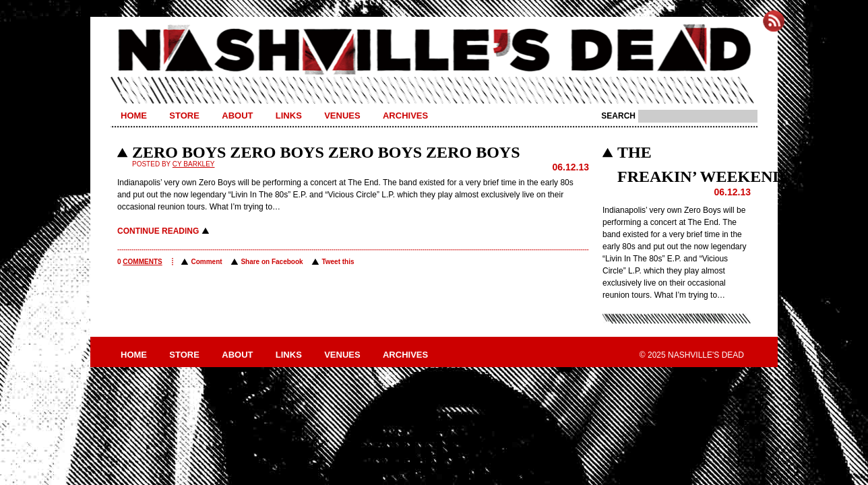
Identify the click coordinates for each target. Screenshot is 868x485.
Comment (206, 262)
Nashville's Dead (434, 51)
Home (134, 116)
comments (142, 262)
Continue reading (158, 231)
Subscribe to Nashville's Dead (774, 21)
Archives (405, 116)
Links (289, 116)
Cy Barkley (194, 164)
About (237, 116)
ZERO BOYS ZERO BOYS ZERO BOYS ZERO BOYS (326, 152)
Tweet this (338, 262)
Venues (342, 116)
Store (184, 116)
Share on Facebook (272, 262)
